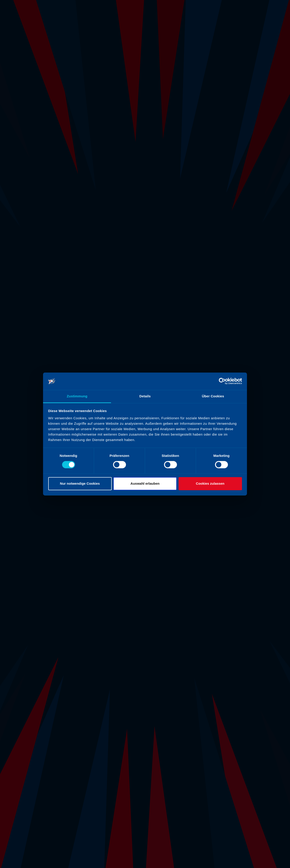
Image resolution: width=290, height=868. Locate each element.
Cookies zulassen (210, 483)
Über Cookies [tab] (213, 396)
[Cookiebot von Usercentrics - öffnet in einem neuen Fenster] (222, 381)
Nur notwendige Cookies (80, 483)
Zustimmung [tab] (77, 396)
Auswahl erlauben (145, 483)
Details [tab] (145, 396)
